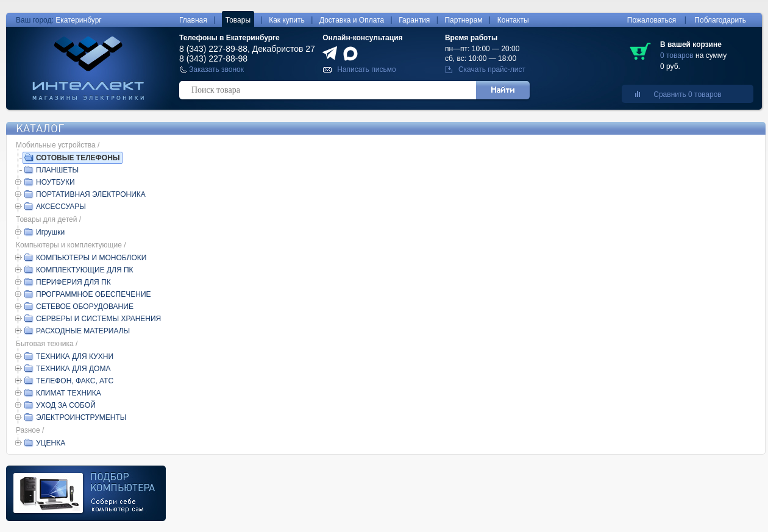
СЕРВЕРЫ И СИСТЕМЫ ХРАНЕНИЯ (98, 319)
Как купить (287, 20)
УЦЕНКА (51, 443)
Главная (193, 20)
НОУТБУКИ (55, 182)
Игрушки (50, 232)
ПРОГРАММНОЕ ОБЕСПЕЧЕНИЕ (94, 294)
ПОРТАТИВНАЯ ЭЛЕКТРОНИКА (91, 194)
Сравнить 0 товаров (687, 94)
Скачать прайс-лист (492, 69)
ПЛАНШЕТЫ (57, 170)
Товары (238, 20)
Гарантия (414, 20)
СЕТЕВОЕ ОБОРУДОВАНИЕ (85, 307)
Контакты (513, 20)
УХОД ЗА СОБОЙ (66, 405)
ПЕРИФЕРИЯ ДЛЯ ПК (73, 282)
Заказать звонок (216, 69)
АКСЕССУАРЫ (61, 207)
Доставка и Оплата (352, 20)
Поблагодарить (720, 20)
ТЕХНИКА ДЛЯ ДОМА (73, 369)
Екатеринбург (79, 20)
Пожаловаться (652, 20)
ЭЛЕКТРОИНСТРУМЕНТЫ (81, 417)
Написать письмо (366, 69)
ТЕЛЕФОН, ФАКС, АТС (75, 381)
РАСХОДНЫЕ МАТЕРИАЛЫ (83, 331)
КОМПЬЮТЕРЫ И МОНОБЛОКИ (91, 258)
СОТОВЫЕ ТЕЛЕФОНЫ (78, 158)
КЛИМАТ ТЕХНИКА (69, 393)
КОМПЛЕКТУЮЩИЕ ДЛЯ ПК (85, 270)
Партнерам (463, 20)
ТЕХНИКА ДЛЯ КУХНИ (75, 356)
